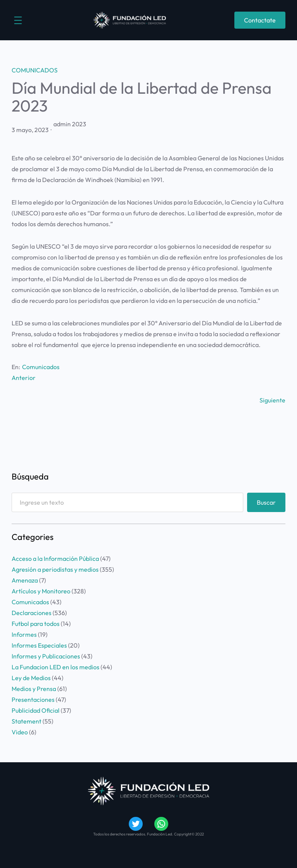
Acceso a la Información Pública (55, 559)
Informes (24, 634)
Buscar (266, 502)
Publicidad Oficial (36, 710)
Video (20, 732)
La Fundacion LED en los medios (55, 667)
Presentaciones (33, 700)
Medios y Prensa (34, 689)
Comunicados (35, 70)
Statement (26, 721)
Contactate (260, 20)
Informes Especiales (39, 645)
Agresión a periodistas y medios (55, 569)
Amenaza (25, 580)
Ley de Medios (31, 678)
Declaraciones (32, 613)
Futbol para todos (36, 624)
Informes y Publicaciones (46, 656)
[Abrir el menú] (18, 20)
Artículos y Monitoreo (41, 591)
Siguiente (272, 400)
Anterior (24, 378)
